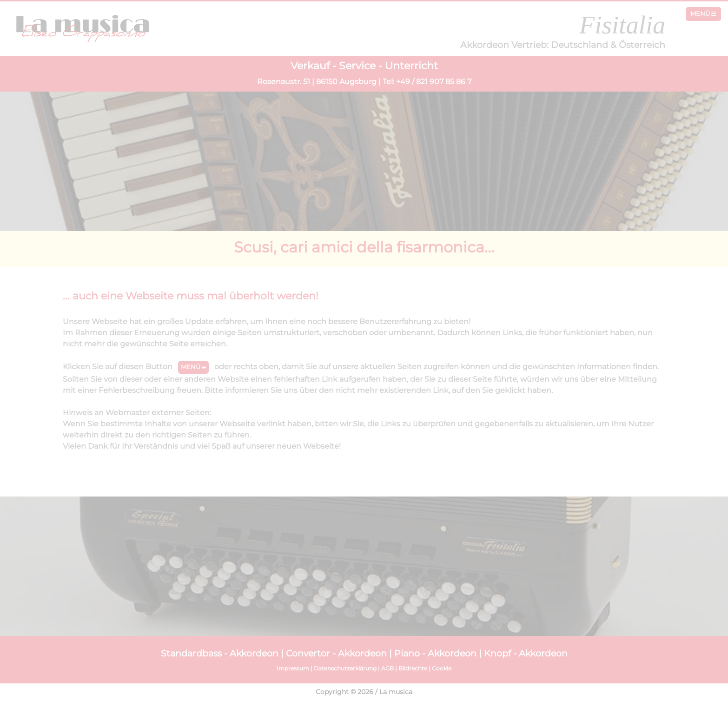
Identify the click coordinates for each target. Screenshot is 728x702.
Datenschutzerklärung (345, 668)
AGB (387, 668)
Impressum (293, 668)
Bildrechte (413, 668)
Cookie (442, 668)
